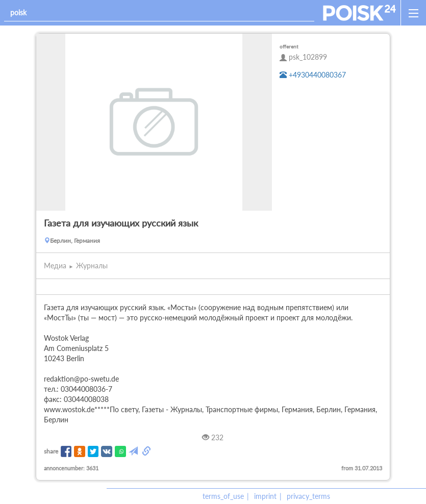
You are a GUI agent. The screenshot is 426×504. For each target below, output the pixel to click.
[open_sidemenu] (413, 13)
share (51, 451)
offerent (289, 46)
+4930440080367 (313, 75)
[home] (359, 13)
